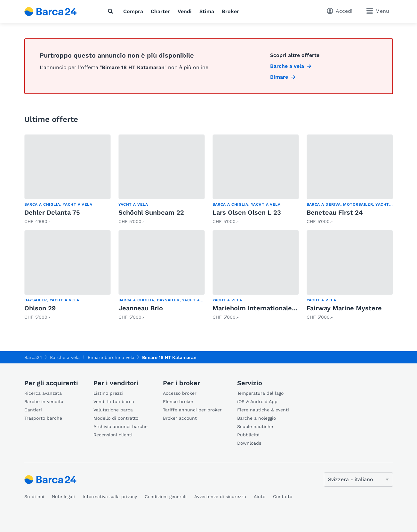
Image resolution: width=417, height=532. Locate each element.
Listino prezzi (108, 393)
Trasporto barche (43, 418)
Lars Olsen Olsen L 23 (247, 212)
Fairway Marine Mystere (344, 308)
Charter (160, 11)
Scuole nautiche (255, 426)
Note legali (63, 496)
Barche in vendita (44, 401)
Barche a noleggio (257, 418)
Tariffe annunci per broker (192, 410)
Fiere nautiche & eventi (263, 410)
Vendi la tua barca (114, 401)
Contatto (283, 496)
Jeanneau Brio (141, 308)
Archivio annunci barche (120, 426)
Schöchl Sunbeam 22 (151, 212)
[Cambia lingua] (358, 480)
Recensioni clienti (113, 435)
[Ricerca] (112, 11)
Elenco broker (178, 401)
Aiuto (260, 496)
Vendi (185, 11)
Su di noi (34, 496)
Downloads (249, 443)
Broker (230, 11)
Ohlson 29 (40, 308)
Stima (207, 11)
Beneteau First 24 (335, 212)
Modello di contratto (116, 418)
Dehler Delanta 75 (52, 212)
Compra (133, 11)
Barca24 (33, 357)
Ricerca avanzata (43, 393)
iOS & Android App (257, 401)
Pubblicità (248, 435)
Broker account (180, 418)
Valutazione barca (113, 410)
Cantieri (33, 410)
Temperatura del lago (260, 393)
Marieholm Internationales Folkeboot (271, 308)
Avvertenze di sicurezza (220, 496)
